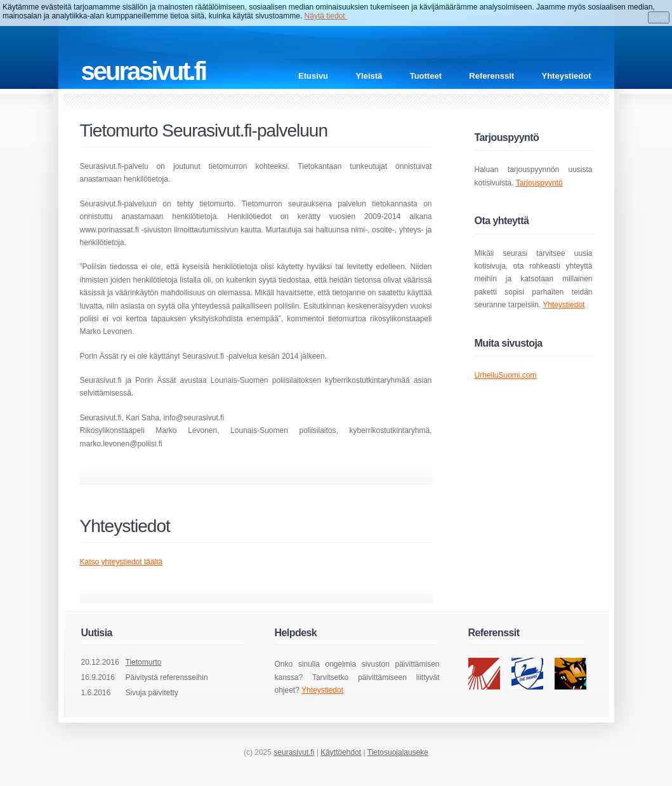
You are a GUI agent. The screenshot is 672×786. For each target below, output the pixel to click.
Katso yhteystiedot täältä (122, 562)
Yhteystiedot (566, 76)
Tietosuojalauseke (398, 752)
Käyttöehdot (341, 752)
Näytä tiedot (326, 16)
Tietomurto (144, 662)
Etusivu (313, 76)
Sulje (659, 17)
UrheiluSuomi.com (506, 375)
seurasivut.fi (294, 752)
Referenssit (491, 76)
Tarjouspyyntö (539, 183)
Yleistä (369, 76)
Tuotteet (426, 76)
